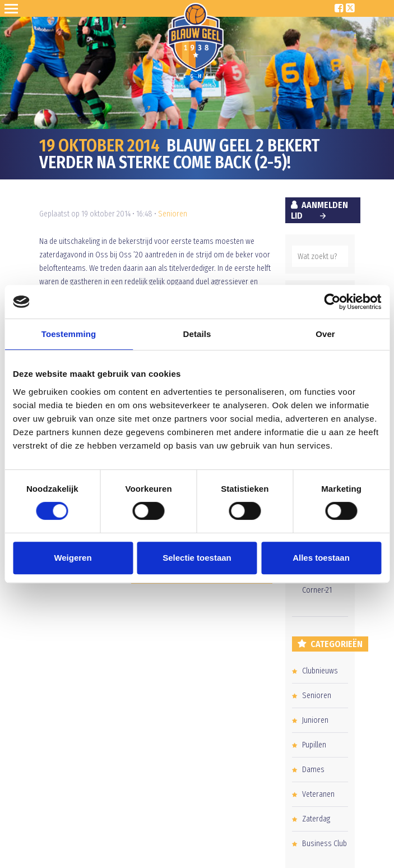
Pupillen (314, 745)
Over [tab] (325, 334)
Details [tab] (197, 334)
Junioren (315, 720)
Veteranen (318, 794)
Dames (313, 770)
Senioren (173, 214)
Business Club (325, 844)
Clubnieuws (320, 671)
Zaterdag (316, 819)
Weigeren (73, 558)
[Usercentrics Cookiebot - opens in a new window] (332, 302)
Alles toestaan (321, 558)
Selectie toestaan (197, 558)
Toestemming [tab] (69, 334)
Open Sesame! (13, 8)
